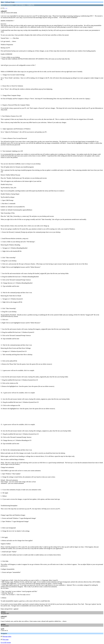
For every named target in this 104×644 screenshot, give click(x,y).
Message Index (7, 636)
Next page (6, 639)
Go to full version (6, 642)
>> (6, 8)
